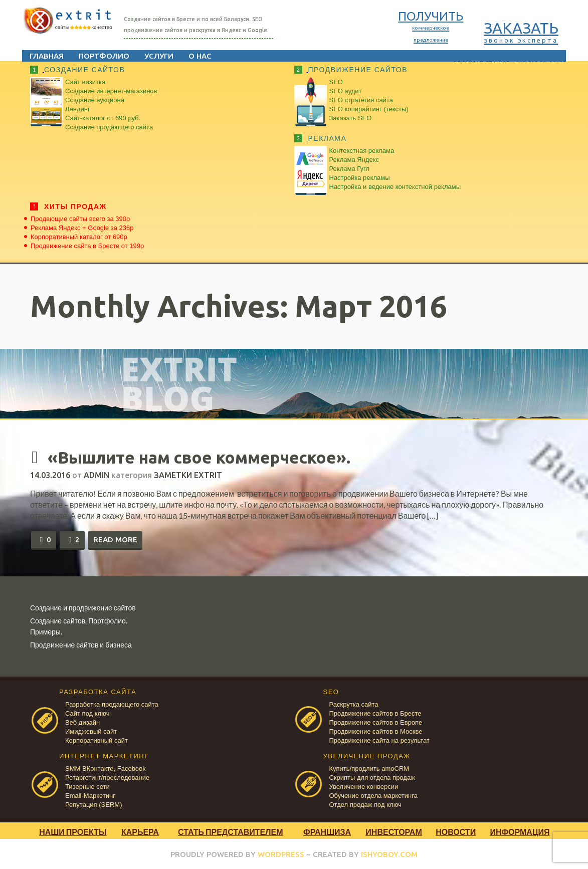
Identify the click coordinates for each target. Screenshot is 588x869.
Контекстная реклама (362, 151)
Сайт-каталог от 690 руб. (103, 118)
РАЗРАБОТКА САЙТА (98, 691)
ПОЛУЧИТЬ (423, 26)
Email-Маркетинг (90, 795)
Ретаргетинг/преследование (107, 777)
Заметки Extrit (188, 474)
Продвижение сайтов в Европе (376, 721)
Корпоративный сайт (96, 739)
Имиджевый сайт (91, 730)
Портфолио (112, 56)
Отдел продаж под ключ (365, 804)
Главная (55, 56)
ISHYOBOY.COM (389, 853)
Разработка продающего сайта (112, 703)
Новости (456, 831)
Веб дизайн (82, 721)
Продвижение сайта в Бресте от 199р (87, 246)
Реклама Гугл (349, 169)
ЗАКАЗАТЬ (513, 32)
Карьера (140, 831)
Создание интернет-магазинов (111, 91)
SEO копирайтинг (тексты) (369, 109)
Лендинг (78, 109)
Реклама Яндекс (354, 160)
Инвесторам (394, 831)
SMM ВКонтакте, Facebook (106, 768)
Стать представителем (230, 831)
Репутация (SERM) (93, 804)
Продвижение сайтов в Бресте (375, 712)
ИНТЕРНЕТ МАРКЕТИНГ (104, 755)
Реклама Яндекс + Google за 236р (82, 228)
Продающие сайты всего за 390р (80, 219)
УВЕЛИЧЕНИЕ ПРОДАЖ (367, 755)
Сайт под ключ (87, 712)
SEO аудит (346, 91)
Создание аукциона (95, 100)
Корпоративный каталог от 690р (79, 237)
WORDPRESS (281, 853)
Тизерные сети (87, 786)
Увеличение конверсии (364, 786)
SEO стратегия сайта (361, 100)
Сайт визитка (85, 82)
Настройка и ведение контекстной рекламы (395, 187)
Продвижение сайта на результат (379, 739)
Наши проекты (73, 831)
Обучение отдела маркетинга (373, 795)
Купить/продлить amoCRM (369, 768)
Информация (520, 831)
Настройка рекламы (360, 178)
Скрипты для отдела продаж (372, 777)
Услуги (167, 56)
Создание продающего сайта (109, 127)
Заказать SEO (351, 118)
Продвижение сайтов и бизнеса (81, 644)
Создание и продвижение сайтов (83, 607)
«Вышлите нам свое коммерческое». (225, 456)
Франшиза (327, 831)
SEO (336, 82)
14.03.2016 (50, 474)
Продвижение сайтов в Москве (376, 730)
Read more (115, 538)
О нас (208, 56)
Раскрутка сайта (354, 703)
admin (96, 474)
